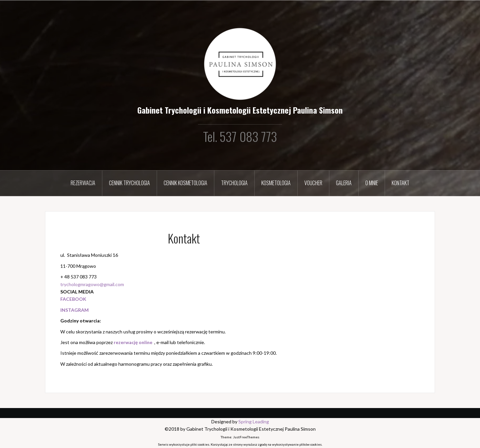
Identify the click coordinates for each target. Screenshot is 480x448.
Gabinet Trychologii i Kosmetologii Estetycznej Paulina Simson (240, 110)
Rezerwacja (83, 183)
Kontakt (400, 183)
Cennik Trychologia (129, 183)
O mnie (372, 183)
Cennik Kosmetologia (185, 183)
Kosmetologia (276, 183)
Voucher (313, 183)
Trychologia (234, 183)
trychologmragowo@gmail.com (92, 284)
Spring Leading (254, 422)
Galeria (344, 183)
